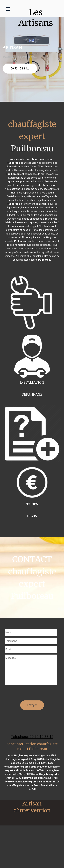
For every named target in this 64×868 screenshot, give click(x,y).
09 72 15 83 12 (20, 69)
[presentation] (31, 694)
